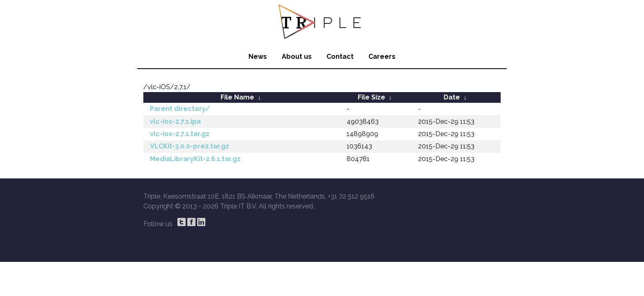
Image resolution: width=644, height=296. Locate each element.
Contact (340, 57)
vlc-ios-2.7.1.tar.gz (180, 134)
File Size (371, 97)
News (258, 57)
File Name (237, 97)
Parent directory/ (180, 109)
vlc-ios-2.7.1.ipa (175, 121)
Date (452, 97)
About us (297, 57)
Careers (382, 57)
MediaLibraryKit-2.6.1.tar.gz (195, 159)
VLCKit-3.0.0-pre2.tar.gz (190, 146)
